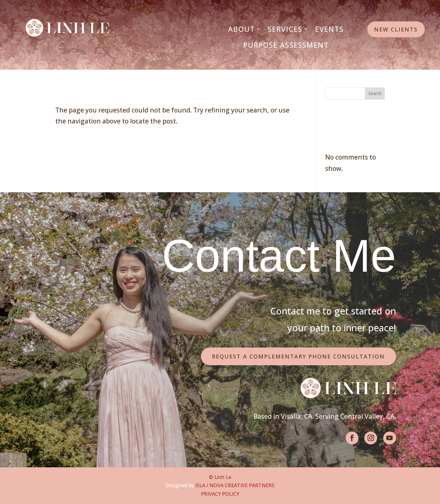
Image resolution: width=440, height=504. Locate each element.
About (242, 29)
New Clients (396, 29)
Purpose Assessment (286, 45)
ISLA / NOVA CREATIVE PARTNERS (235, 485)
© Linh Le (220, 477)
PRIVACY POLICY (220, 494)
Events (329, 29)
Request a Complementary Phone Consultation (298, 356)
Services (285, 29)
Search (375, 93)
